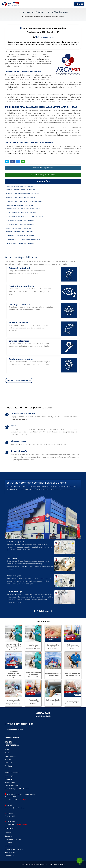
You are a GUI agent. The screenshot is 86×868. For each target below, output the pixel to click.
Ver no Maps (22, 800)
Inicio (7, 750)
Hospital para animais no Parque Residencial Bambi (33, 647)
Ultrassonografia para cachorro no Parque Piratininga (13, 702)
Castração (9, 836)
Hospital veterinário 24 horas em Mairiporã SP (33, 674)
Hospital (8, 759)
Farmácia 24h (10, 852)
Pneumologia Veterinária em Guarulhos (21, 232)
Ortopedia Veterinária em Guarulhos (20, 243)
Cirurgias (8, 843)
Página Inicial (27, 17)
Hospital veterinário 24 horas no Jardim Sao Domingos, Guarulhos (13, 647)
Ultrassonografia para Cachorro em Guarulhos (24, 217)
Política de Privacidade (14, 786)
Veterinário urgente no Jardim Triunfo (53, 674)
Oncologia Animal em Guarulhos (18, 247)
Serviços (8, 753)
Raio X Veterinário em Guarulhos (18, 228)
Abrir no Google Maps (44, 37)
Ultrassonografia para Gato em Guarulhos (22, 213)
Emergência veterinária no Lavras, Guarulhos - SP (13, 674)
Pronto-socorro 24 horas (14, 849)
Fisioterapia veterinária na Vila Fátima (33, 702)
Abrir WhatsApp (22, 824)
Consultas (9, 833)
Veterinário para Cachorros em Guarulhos (22, 194)
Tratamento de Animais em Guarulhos (20, 224)
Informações (38, 17)
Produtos (8, 766)
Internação (9, 846)
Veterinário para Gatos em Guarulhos (20, 190)
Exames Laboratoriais (13, 839)
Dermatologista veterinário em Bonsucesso (53, 647)
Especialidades (11, 756)
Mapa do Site (10, 782)
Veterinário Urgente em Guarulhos (19, 186)
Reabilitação (10, 856)
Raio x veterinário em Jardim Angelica (53, 702)
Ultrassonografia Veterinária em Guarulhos (23, 209)
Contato (8, 769)
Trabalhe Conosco (12, 773)
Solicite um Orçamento (43, 168)
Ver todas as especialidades (19, 380)
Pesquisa (8, 779)
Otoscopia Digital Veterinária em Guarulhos (23, 239)
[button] (79, 4)
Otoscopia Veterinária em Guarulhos (20, 236)
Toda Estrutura (43, 611)
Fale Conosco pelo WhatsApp (43, 175)
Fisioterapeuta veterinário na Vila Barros (73, 647)
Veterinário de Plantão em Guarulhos (20, 197)
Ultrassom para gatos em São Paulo (73, 702)
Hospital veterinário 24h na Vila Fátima (73, 674)
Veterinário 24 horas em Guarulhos (19, 205)
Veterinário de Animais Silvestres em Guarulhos (24, 201)
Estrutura (8, 763)
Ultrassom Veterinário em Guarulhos (20, 220)
